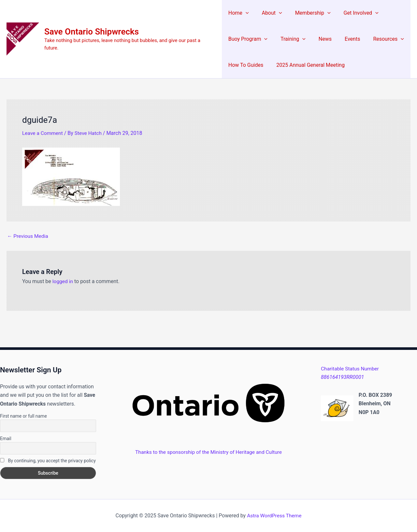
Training (289, 39)
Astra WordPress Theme (274, 516)
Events (344, 39)
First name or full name (23, 416)
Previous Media (28, 236)
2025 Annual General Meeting (307, 65)
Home (238, 13)
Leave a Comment (43, 133)
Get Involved (352, 13)
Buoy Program (247, 39)
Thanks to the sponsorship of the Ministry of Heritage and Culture (208, 452)
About (268, 13)
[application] (245, 13)
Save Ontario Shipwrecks (92, 35)
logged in (63, 281)
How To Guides (245, 65)
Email (6, 438)
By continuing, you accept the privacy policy (48, 461)
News (319, 39)
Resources (377, 39)
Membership (307, 13)
